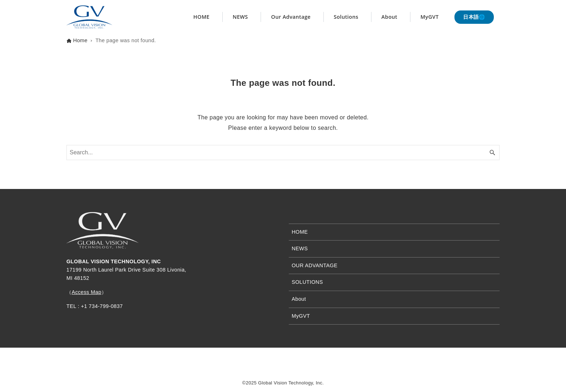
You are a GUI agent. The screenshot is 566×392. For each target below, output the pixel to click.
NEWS (300, 248)
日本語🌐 (474, 17)
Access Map (86, 292)
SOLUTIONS (307, 282)
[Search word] (283, 153)
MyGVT (301, 316)
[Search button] (492, 153)
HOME (300, 232)
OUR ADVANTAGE (315, 265)
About (299, 299)
